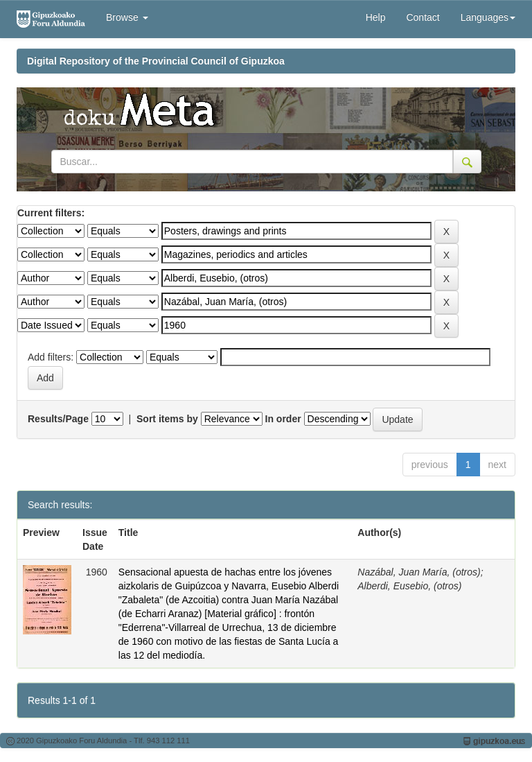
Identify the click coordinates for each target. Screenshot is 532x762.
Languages (488, 17)
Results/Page (58, 419)
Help (376, 17)
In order (283, 419)
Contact (423, 17)
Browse (127, 17)
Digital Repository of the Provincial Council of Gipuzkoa (156, 61)
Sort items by (167, 419)
